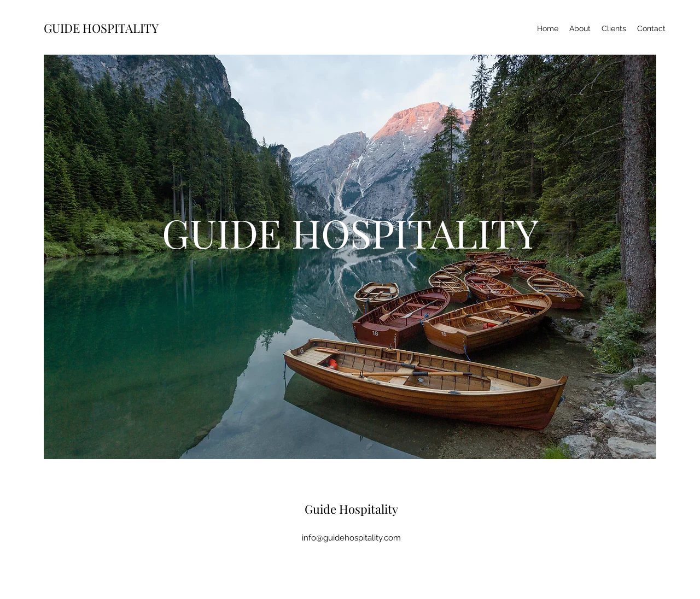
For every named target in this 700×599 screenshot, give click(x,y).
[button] (350, 268)
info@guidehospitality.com (351, 538)
